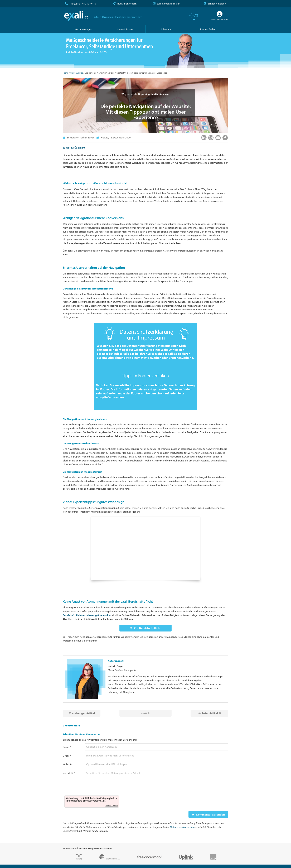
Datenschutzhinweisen (182, 827)
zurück (145, 713)
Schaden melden (217, 4)
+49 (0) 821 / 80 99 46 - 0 (83, 4)
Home (66, 73)
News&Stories (77, 73)
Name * (67, 747)
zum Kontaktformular (168, 4)
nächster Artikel (208, 713)
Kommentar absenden (210, 814)
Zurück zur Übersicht (74, 148)
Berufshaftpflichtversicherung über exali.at (87, 615)
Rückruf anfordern (127, 4)
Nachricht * (69, 773)
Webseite (68, 764)
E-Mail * (67, 756)
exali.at (76, 16)
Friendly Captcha (112, 806)
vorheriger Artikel (83, 713)
